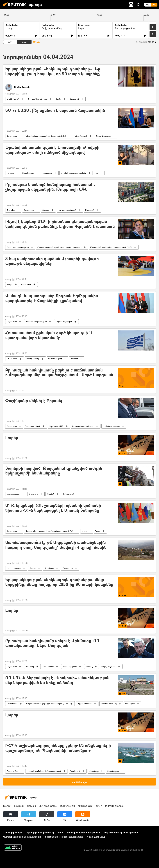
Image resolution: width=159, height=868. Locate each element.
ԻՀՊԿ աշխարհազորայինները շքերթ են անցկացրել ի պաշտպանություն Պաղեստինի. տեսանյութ (58, 748)
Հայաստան (12, 136)
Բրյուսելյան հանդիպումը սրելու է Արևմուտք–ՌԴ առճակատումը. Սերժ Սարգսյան (52, 643)
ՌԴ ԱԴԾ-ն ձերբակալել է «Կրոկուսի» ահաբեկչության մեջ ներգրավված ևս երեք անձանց (57, 680)
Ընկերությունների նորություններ (121, 833)
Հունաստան (12, 359)
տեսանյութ (47, 173)
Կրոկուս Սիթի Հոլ (109, 704)
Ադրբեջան (90, 210)
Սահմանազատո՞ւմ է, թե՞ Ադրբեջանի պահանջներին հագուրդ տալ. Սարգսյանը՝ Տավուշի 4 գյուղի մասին (56, 545)
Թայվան (51, 494)
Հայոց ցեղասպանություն (18, 247)
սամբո (10, 284)
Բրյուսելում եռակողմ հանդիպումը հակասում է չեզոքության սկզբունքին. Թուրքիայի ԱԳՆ (50, 187)
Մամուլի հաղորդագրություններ (83, 833)
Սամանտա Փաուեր (111, 426)
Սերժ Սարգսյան (14, 568)
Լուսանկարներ (13, 494)
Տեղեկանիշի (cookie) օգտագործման (64, 837)
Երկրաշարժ (68, 494)
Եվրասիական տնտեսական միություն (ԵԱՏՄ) (46, 136)
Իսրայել (10, 173)
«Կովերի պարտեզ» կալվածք (74, 173)
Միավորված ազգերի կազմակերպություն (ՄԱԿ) (111, 247)
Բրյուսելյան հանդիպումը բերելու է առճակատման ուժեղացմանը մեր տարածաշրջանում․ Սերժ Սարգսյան (59, 373)
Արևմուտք (30, 666)
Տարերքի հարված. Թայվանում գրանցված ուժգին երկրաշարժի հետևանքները (54, 471)
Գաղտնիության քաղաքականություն (22, 837)
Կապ (61, 833)
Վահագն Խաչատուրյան (36, 322)
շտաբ (84, 531)
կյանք (59, 99)
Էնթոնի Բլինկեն (56, 426)
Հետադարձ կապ (96, 837)
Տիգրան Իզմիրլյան (64, 322)
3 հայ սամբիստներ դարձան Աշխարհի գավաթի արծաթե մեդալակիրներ (52, 261)
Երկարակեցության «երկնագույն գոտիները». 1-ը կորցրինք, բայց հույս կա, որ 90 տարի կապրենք (53, 71)
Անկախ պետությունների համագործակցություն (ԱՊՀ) (49, 531)
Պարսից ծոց (12, 771)
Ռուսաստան (48, 666)
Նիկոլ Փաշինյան (104, 136)
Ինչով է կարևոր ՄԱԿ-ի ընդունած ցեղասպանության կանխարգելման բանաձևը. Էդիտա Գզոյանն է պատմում (60, 224)
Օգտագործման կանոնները (40, 833)
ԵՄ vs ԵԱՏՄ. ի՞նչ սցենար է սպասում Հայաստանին (55, 110)
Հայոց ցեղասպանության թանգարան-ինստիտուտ (59, 247)
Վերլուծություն (48, 806)
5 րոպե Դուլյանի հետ (38, 99)
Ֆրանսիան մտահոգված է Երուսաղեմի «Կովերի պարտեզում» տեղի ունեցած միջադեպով (52, 150)
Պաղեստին (75, 771)
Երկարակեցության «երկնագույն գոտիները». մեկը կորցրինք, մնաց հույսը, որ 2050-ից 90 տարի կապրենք (59, 582)
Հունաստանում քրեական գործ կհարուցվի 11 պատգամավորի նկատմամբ (49, 335)
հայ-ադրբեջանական (67, 210)
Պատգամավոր (33, 359)
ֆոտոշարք (33, 494)
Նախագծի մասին (13, 833)
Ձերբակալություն (85, 704)
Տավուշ (33, 568)
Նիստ (98, 531)
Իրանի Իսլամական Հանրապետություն (44, 771)
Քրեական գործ (55, 359)
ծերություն (75, 99)
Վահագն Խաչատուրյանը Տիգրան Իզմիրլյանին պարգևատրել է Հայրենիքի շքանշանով (52, 298)
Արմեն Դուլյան (13, 99)
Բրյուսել (46, 210)
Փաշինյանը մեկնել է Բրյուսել (34, 401)
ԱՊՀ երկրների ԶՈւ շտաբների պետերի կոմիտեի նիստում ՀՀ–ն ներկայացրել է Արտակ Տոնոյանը (53, 508)
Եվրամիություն (81, 136)
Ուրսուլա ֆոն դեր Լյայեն (83, 426)
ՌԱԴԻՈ (99, 806)
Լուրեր (9, 28)
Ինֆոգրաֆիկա (67, 806)
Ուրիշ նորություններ (52, 28)
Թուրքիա (11, 210)
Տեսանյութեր (28, 173)
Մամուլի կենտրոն (115, 806)
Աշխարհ (74, 359)
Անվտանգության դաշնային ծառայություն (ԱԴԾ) (47, 704)
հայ (97, 173)
